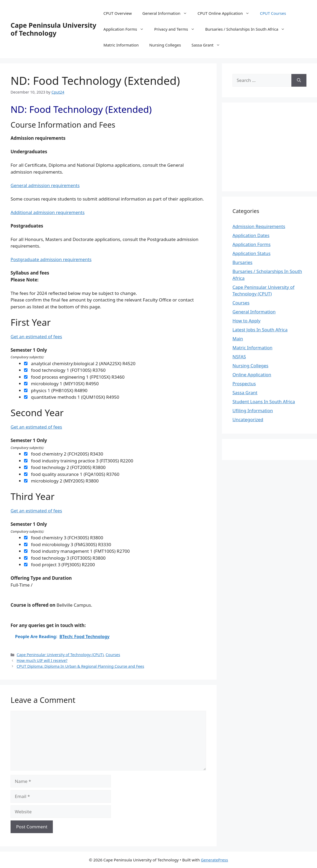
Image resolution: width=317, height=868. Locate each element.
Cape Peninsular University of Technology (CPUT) (60, 655)
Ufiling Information (253, 410)
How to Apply (246, 321)
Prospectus (244, 384)
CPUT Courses (273, 13)
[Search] (299, 80)
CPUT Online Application (226, 13)
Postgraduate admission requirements (51, 259)
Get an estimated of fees (36, 336)
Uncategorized (248, 419)
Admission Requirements (259, 226)
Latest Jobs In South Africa (260, 330)
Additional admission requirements (48, 212)
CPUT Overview (118, 13)
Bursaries (242, 262)
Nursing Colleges (165, 45)
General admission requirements (45, 185)
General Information (167, 13)
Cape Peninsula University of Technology (53, 29)
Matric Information (121, 45)
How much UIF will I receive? (42, 660)
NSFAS (239, 357)
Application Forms (126, 29)
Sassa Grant (208, 45)
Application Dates (251, 235)
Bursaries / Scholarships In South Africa (248, 29)
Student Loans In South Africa (264, 401)
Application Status (251, 253)
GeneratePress (214, 860)
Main (238, 339)
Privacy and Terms (177, 29)
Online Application (252, 375)
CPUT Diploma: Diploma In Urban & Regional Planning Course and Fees (80, 666)
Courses (113, 655)
